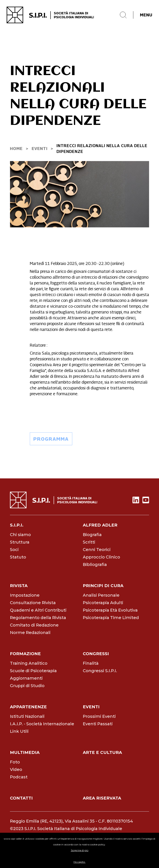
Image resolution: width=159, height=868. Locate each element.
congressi (96, 654)
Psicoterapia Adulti (103, 603)
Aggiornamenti (26, 678)
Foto (15, 762)
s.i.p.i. (17, 525)
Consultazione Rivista (33, 603)
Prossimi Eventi (99, 716)
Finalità (91, 663)
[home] (50, 15)
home (16, 149)
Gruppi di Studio (27, 686)
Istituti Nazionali (27, 716)
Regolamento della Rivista (38, 618)
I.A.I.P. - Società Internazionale (42, 724)
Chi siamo (20, 535)
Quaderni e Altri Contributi (38, 610)
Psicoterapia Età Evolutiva (110, 610)
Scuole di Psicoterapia (33, 671)
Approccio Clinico (101, 557)
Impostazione (25, 595)
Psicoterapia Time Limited (111, 618)
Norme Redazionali (30, 633)
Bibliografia (95, 564)
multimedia (25, 752)
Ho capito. (79, 862)
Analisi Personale (101, 595)
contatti (21, 798)
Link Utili (19, 731)
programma (51, 439)
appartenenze (28, 707)
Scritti (89, 542)
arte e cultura (102, 752)
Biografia (92, 535)
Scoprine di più (80, 850)
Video (16, 769)
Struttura (20, 542)
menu (146, 15)
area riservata (102, 798)
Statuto (18, 557)
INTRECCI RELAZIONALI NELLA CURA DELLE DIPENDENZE (102, 149)
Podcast (19, 777)
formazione (25, 654)
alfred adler (100, 525)
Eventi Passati (98, 724)
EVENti (40, 149)
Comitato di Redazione (34, 625)
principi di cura (103, 586)
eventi (91, 707)
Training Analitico (29, 663)
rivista (19, 586)
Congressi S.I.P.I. (100, 671)
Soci (14, 550)
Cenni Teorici (97, 550)
